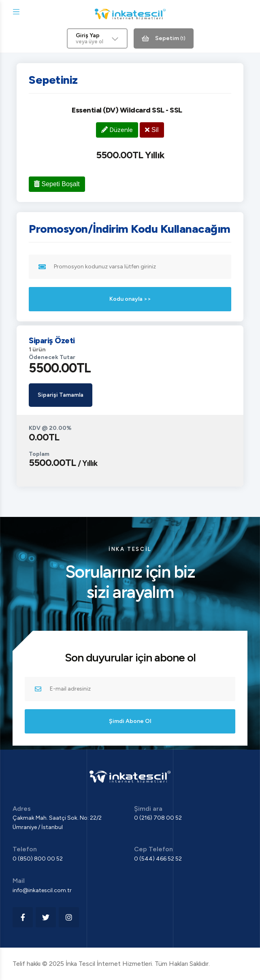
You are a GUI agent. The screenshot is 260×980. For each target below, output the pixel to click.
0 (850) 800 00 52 (38, 859)
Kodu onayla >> (130, 299)
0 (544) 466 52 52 (158, 859)
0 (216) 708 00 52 (158, 818)
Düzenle (117, 130)
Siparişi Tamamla (61, 395)
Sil (152, 130)
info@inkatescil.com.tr (42, 890)
